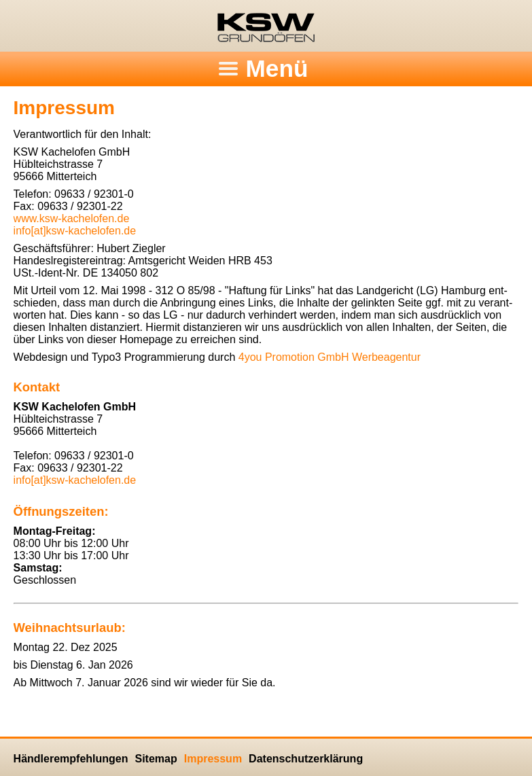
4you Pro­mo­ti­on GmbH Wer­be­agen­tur (330, 357)
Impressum (213, 759)
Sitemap (156, 759)
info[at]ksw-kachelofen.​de (75, 231)
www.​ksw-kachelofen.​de (72, 218)
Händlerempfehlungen (71, 759)
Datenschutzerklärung (306, 759)
